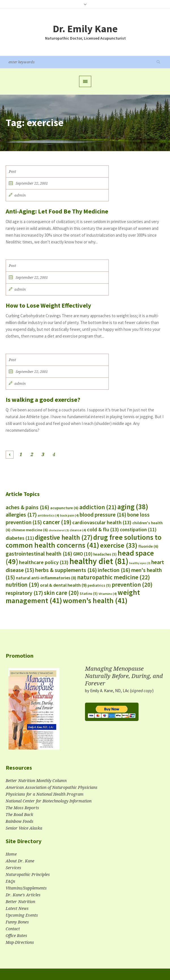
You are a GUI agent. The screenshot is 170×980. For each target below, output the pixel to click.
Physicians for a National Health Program (45, 794)
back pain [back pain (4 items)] (69, 515)
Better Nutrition (20, 902)
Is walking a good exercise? (43, 400)
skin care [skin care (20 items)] (61, 593)
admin (20, 195)
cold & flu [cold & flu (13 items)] (103, 529)
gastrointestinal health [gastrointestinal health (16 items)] (39, 554)
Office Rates (16, 936)
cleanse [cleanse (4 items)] (78, 530)
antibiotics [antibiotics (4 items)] (48, 515)
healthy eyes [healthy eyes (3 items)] (140, 563)
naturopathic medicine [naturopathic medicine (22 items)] (113, 577)
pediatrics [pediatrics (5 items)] (99, 585)
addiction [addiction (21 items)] (98, 507)
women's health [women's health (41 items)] (95, 601)
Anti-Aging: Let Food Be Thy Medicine (57, 211)
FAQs (10, 881)
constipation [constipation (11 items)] (138, 530)
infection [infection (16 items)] (114, 570)
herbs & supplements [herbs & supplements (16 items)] (66, 570)
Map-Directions (20, 942)
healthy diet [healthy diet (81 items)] (99, 561)
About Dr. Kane (20, 861)
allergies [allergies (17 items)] (21, 514)
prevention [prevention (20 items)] (132, 585)
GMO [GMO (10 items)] (83, 554)
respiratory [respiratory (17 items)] (24, 593)
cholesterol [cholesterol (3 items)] (59, 530)
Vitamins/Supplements (26, 888)
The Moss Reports (22, 808)
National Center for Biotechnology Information (49, 801)
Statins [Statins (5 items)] (89, 594)
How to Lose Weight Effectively (48, 305)
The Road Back (19, 815)
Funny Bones (17, 922)
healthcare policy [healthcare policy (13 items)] (44, 562)
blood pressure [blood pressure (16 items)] (103, 515)
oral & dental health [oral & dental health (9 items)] (63, 585)
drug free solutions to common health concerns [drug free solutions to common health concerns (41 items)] (84, 541)
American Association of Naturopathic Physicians (52, 787)
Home (11, 854)
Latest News (17, 908)
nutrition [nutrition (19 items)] (22, 585)
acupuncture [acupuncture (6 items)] (64, 508)
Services (13, 868)
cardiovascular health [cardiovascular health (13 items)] (102, 522)
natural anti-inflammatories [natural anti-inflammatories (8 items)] (46, 578)
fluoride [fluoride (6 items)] (148, 546)
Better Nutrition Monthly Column (36, 781)
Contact (13, 929)
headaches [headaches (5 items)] (105, 554)
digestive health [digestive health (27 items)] (64, 538)
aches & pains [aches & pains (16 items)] (27, 507)
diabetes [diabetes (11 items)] (20, 538)
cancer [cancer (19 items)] (57, 522)
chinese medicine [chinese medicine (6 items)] (30, 530)
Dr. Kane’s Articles (23, 895)
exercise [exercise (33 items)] (119, 545)
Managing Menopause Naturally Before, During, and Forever (124, 676)
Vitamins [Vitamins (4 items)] (108, 594)
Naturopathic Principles (28, 875)
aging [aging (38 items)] (133, 507)
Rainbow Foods (20, 821)
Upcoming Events (22, 915)
